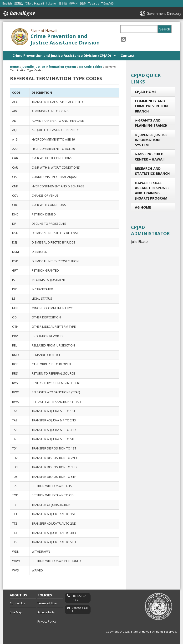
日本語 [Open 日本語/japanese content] (63, 3)
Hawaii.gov (19, 14)
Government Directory (164, 13)
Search (165, 29)
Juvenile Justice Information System (151, 140)
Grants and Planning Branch (151, 123)
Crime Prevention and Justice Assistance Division (65, 39)
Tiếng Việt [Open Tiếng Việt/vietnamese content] (108, 3)
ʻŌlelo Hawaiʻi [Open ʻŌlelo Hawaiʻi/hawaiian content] (35, 3)
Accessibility (46, 612)
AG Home (143, 207)
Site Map (16, 612)
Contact (128, 56)
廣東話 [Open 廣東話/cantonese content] (19, 3)
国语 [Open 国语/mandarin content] (83, 3)
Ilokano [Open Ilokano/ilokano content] (51, 3)
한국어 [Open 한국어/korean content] (73, 3)
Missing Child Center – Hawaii (150, 157)
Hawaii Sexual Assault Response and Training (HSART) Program (152, 190)
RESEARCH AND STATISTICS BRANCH (152, 171)
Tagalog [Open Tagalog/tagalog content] (94, 3)
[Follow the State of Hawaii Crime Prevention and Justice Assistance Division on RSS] (123, 39)
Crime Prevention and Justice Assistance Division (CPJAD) (62, 56)
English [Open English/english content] (7, 3)
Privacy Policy (47, 621)
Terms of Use (47, 603)
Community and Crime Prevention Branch (151, 106)
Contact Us (17, 603)
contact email (80, 610)
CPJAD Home (146, 92)
